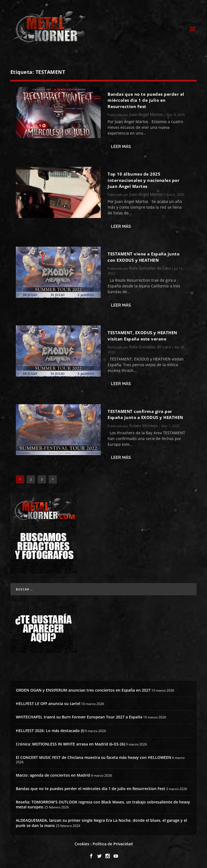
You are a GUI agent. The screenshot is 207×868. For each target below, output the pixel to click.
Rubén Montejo (144, 426)
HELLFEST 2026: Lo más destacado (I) (50, 731)
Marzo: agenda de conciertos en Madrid (53, 775)
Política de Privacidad (113, 844)
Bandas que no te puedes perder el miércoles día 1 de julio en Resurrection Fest (146, 100)
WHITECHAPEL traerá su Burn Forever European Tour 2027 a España (79, 717)
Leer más (121, 147)
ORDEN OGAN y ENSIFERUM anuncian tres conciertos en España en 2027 (83, 690)
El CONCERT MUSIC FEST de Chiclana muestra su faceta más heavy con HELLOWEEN (94, 757)
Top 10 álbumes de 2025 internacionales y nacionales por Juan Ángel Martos (144, 180)
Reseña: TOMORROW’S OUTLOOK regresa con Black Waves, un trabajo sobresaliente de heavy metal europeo (103, 804)
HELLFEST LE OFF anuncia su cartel (48, 704)
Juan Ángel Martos (146, 114)
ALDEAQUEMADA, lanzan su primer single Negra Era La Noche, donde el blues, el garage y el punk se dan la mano (101, 823)
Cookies (82, 844)
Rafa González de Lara (150, 268)
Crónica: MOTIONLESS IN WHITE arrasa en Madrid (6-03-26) (70, 744)
